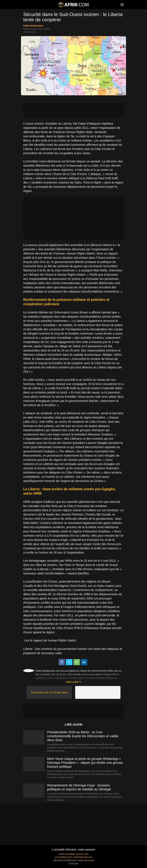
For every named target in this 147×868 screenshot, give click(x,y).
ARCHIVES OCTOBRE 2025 (65, 860)
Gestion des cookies (86, 860)
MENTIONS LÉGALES (83, 857)
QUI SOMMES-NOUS (64, 857)
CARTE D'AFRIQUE (66, 854)
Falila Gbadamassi (33, 26)
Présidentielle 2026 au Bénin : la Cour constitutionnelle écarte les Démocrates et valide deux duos (83, 736)
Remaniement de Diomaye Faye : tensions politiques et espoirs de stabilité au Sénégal (79, 787)
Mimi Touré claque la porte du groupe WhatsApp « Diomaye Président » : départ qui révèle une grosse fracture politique (85, 763)
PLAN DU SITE (82, 854)
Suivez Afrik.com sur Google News (49, 692)
